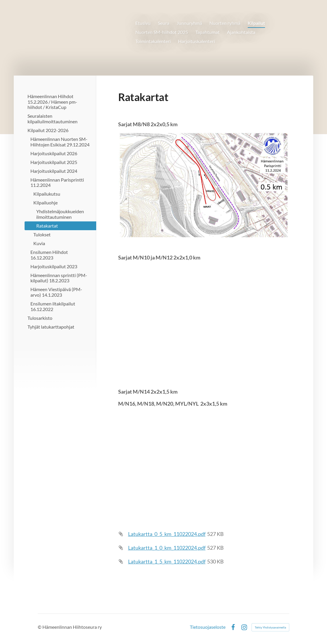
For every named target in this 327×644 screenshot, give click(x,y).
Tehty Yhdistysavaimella (270, 627)
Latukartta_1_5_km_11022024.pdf (167, 561)
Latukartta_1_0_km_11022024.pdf (167, 548)
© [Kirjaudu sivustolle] (40, 627)
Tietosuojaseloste (208, 627)
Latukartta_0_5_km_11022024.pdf (167, 534)
